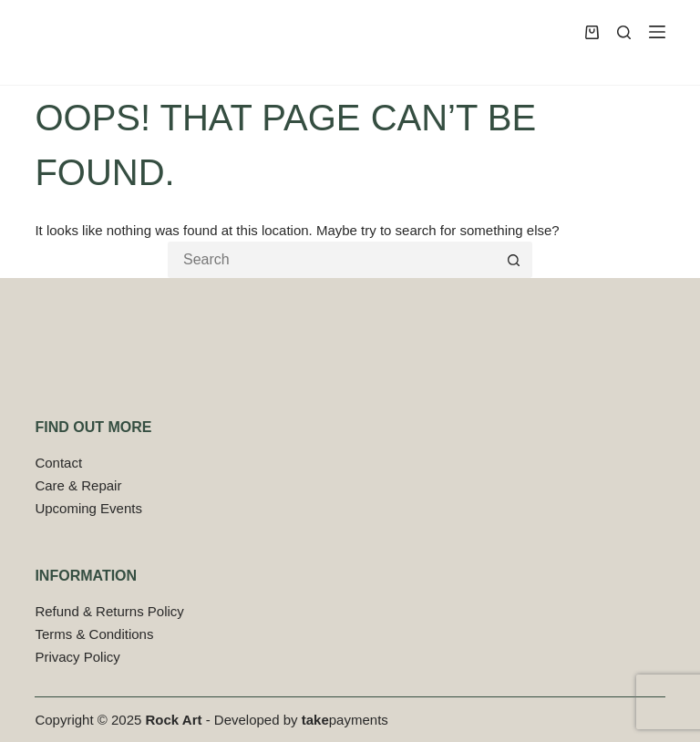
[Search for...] (332, 260)
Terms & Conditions (94, 634)
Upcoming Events (88, 508)
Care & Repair (78, 485)
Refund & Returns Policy (109, 611)
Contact (58, 463)
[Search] (624, 32)
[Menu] (657, 32)
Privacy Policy (77, 657)
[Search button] (514, 260)
